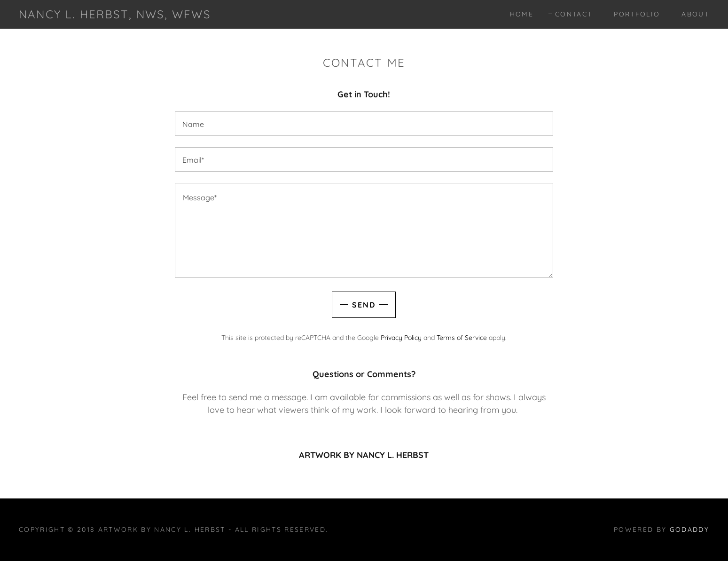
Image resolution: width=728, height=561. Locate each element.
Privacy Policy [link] (401, 338)
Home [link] (522, 14)
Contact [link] (574, 14)
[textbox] (364, 124)
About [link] (695, 14)
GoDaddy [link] (689, 529)
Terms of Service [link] (462, 338)
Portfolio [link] (637, 14)
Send (364, 305)
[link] (115, 15)
